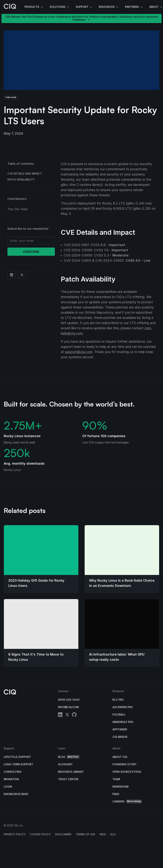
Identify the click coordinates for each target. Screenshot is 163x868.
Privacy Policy (15, 834)
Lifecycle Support (17, 757)
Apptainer (120, 729)
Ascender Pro (123, 707)
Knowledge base (16, 794)
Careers (127, 801)
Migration (11, 779)
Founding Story (124, 764)
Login (8, 787)
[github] (74, 715)
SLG (113, 834)
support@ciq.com (79, 352)
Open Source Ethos (127, 772)
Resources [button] (109, 7)
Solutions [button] (60, 7)
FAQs (116, 794)
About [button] (156, 7)
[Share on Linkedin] (11, 275)
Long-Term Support (18, 764)
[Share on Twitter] (22, 275)
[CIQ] (10, 7)
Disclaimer (63, 834)
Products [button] (34, 7)
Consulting (13, 772)
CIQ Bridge (120, 737)
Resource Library (71, 772)
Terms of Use (85, 834)
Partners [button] (134, 7)
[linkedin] (60, 715)
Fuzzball (119, 715)
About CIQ (120, 757)
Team (116, 779)
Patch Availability (21, 179)
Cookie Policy (40, 834)
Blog (69, 757)
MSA (103, 834)
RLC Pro (118, 700)
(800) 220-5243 (69, 700)
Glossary (65, 764)
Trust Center (68, 779)
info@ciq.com (68, 707)
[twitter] (67, 715)
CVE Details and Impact (25, 174)
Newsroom (120, 787)
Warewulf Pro (123, 722)
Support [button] (84, 7)
